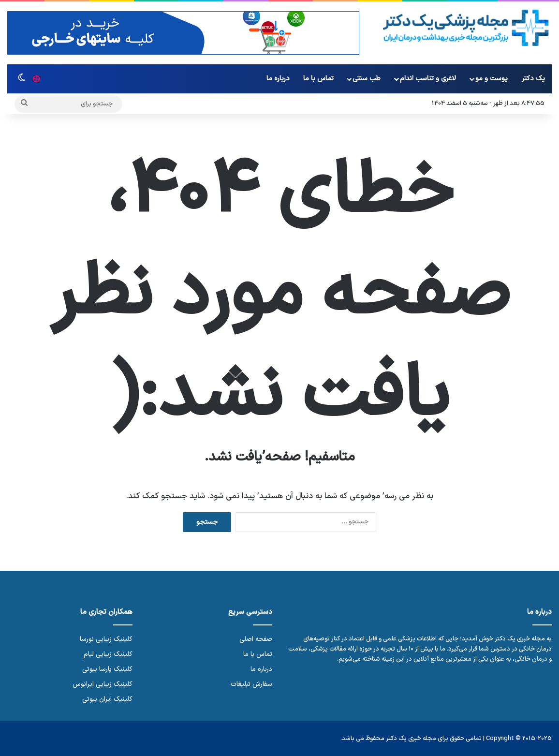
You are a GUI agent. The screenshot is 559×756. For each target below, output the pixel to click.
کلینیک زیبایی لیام (108, 654)
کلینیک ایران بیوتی (107, 699)
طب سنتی (367, 79)
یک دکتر (533, 79)
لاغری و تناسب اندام (428, 79)
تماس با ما (318, 79)
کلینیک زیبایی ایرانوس (103, 684)
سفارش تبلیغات (251, 684)
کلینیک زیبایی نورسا (106, 639)
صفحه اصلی (256, 639)
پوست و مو (492, 79)
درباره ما (278, 79)
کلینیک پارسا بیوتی (107, 669)
